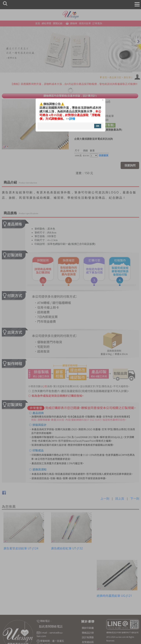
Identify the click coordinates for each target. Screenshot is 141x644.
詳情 (72, 119)
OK (98, 126)
